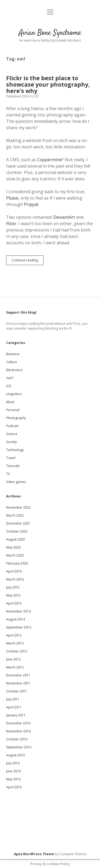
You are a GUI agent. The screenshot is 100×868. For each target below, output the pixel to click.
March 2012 (15, 667)
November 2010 (18, 731)
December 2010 (18, 723)
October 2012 (17, 651)
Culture (12, 362)
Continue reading (28, 261)
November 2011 (18, 683)
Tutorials (13, 466)
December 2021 (18, 523)
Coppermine (49, 160)
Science (12, 434)
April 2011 (14, 707)
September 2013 (19, 627)
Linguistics (14, 394)
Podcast (12, 426)
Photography (16, 418)
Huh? (10, 378)
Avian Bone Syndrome (50, 33)
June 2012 (13, 659)
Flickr (11, 224)
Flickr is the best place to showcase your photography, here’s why (48, 84)
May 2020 (13, 547)
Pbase (12, 198)
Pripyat (31, 204)
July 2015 (13, 587)
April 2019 (14, 571)
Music (10, 402)
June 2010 (13, 771)
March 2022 (15, 515)
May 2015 (13, 595)
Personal (13, 410)
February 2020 (17, 563)
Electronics (14, 370)
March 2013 (15, 643)
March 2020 (15, 555)
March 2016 (15, 579)
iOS (9, 386)
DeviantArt (64, 217)
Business (13, 354)
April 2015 (14, 603)
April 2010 (14, 787)
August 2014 (15, 619)
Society (11, 442)
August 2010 (15, 755)
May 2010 (13, 779)
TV (8, 474)
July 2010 (13, 763)
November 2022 (18, 507)
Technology (15, 450)
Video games (16, 482)
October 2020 (17, 531)
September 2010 (19, 747)
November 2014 (18, 611)
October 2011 (17, 691)
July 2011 (13, 699)
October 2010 (17, 739)
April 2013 (14, 635)
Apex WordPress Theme (34, 854)
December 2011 (18, 675)
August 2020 (15, 539)
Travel (11, 458)
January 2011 (16, 715)
